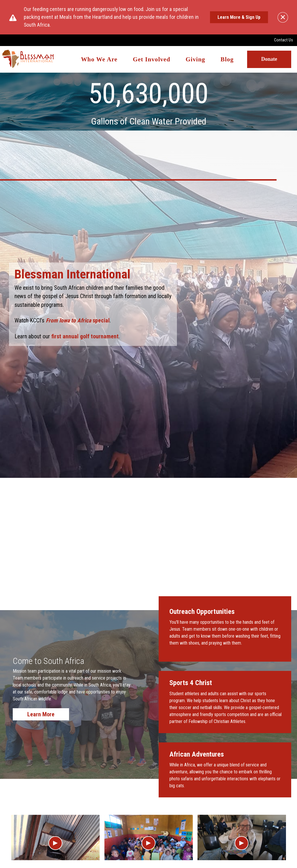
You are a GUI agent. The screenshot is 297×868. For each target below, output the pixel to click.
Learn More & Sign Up (239, 17)
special (77, 321)
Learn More (41, 714)
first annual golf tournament (85, 336)
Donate (269, 59)
